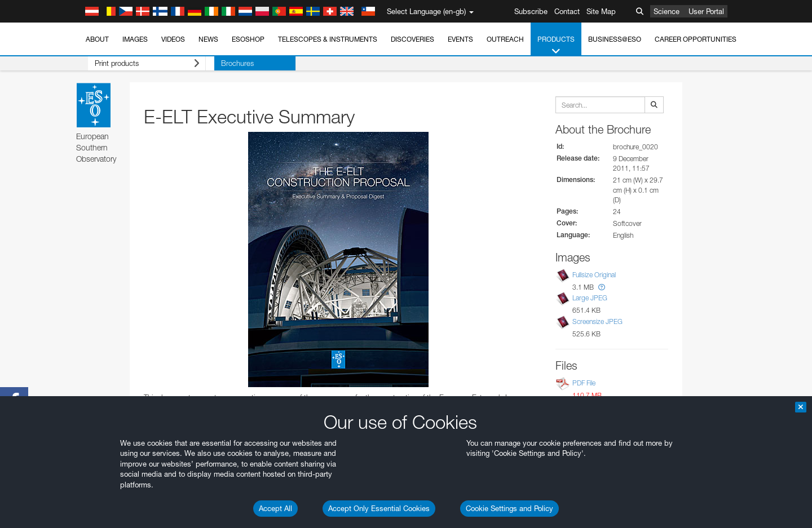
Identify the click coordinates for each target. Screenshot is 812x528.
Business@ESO (615, 39)
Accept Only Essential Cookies (379, 508)
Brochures (220, 63)
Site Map (601, 11)
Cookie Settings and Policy (509, 508)
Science (667, 11)
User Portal (706, 11)
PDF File (584, 383)
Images (135, 39)
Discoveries (412, 39)
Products (556, 46)
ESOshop (248, 39)
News (208, 39)
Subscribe (531, 11)
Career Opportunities (696, 39)
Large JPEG (590, 298)
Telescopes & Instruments (328, 39)
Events (460, 39)
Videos (173, 39)
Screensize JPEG (597, 321)
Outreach (505, 39)
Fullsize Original (594, 275)
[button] (602, 287)
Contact (567, 11)
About (97, 39)
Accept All (275, 508)
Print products (138, 63)
